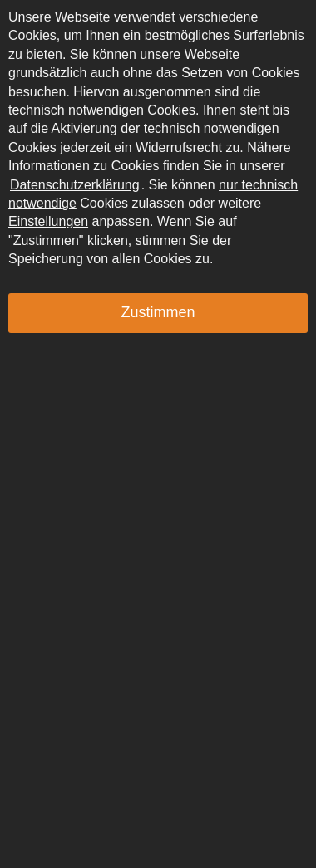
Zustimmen (158, 312)
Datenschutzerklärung (75, 185)
